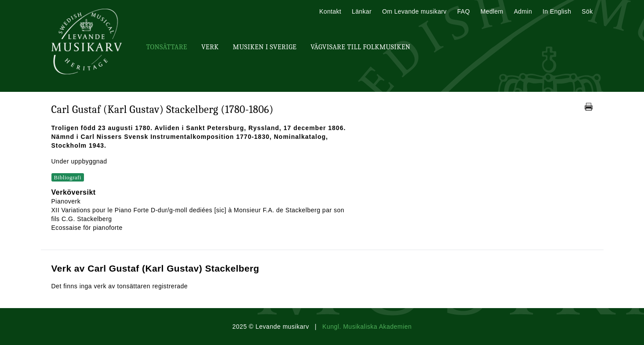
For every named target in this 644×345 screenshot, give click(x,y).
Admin (523, 11)
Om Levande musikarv (414, 11)
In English (557, 11)
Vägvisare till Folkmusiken (360, 47)
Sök (587, 11)
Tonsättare (167, 47)
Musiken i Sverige (265, 47)
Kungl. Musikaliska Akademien (367, 327)
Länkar (362, 11)
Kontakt (330, 11)
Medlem (492, 11)
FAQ (464, 11)
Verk (210, 47)
